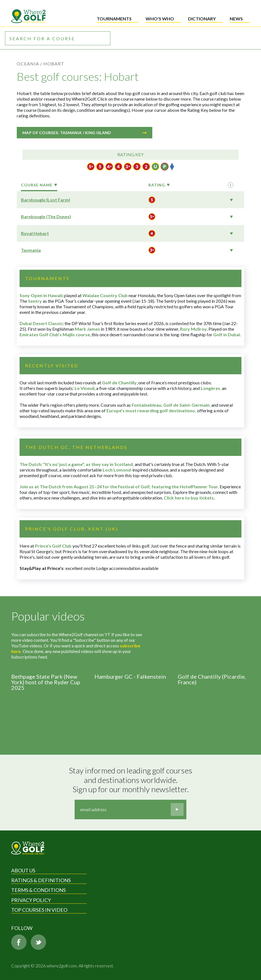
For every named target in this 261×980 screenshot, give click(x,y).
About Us (23, 870)
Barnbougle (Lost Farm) (46, 200)
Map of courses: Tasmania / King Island (85, 133)
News (236, 19)
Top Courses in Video (39, 910)
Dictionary (202, 19)
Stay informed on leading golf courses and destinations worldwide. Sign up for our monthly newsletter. (131, 780)
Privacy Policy (31, 900)
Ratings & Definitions (41, 880)
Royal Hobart (35, 233)
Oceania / (29, 64)
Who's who (160, 19)
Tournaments (114, 19)
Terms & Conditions (38, 890)
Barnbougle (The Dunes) (46, 216)
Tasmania (31, 250)
